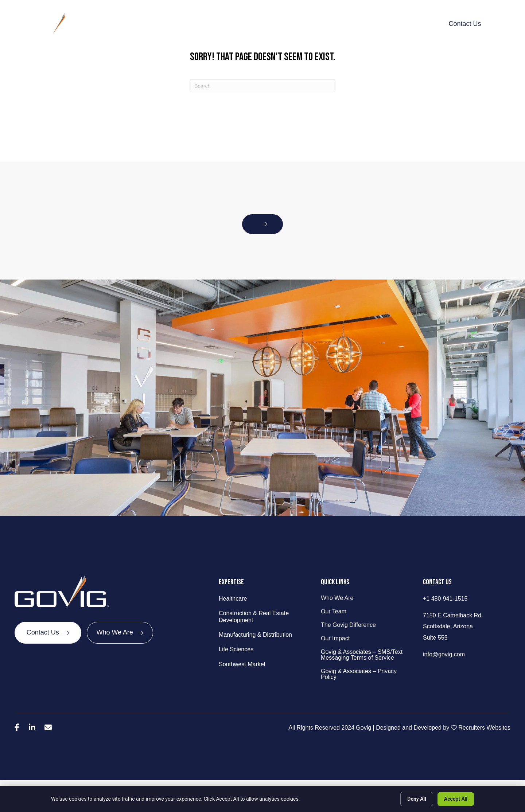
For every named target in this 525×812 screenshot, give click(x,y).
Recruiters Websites (484, 728)
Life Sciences (236, 649)
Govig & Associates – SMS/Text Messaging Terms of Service (362, 655)
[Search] (262, 86)
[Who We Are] (120, 634)
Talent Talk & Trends (392, 24)
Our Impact (337, 24)
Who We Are (337, 598)
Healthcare (233, 599)
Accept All (456, 799)
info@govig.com (444, 654)
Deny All (417, 799)
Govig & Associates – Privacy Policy (359, 674)
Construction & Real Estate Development (254, 617)
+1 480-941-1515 (445, 599)
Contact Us (465, 24)
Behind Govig (174, 24)
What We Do (222, 24)
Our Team (334, 612)
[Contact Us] (48, 634)
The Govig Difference (280, 24)
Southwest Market (242, 664)
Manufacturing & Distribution (255, 635)
